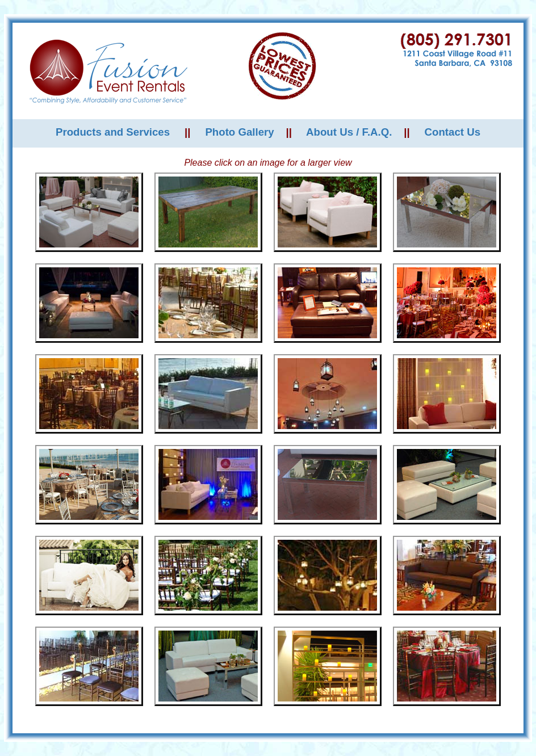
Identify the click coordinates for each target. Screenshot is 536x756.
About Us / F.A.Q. (349, 132)
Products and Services (113, 132)
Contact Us (453, 132)
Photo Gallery (239, 132)
